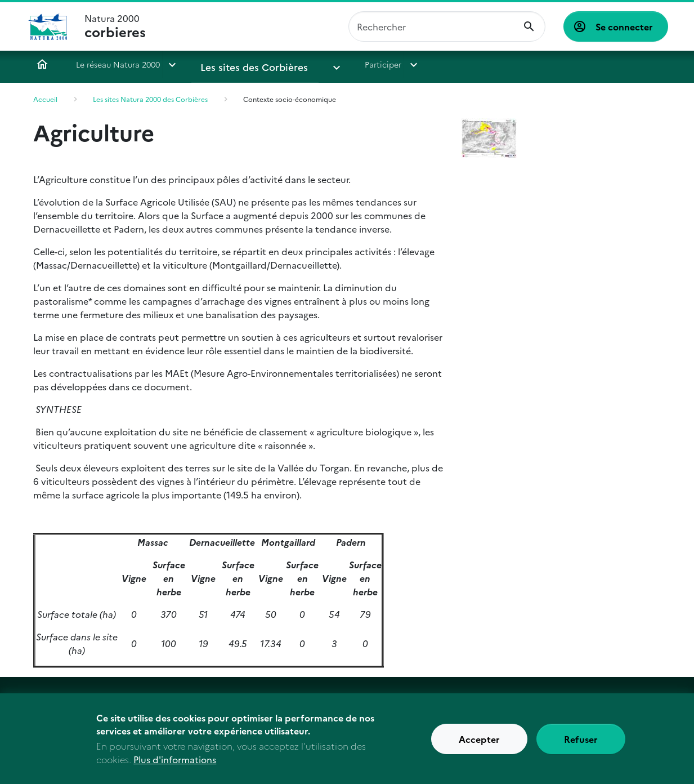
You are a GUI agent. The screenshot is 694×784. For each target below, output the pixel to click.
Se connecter (624, 26)
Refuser (581, 743)
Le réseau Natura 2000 (118, 64)
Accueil (42, 64)
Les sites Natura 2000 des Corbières (150, 99)
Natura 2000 (115, 26)
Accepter (479, 743)
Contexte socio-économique (290, 99)
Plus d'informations (175, 764)
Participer (345, 64)
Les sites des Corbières (243, 64)
